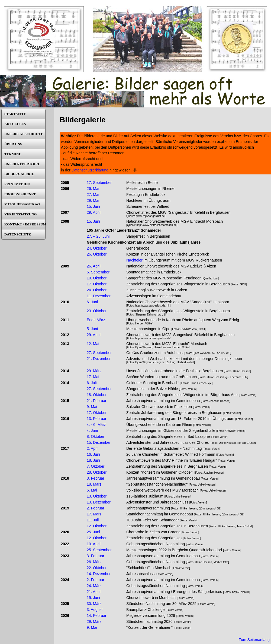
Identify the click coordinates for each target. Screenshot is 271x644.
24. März (94, 586)
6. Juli (92, 383)
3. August (95, 610)
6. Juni (92, 302)
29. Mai (93, 200)
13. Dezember (99, 502)
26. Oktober (97, 254)
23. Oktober (97, 311)
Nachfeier (134, 260)
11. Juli (93, 520)
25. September (99, 550)
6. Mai (92, 490)
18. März (94, 484)
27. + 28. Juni (98, 236)
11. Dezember (99, 296)
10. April (94, 544)
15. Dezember (99, 442)
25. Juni (93, 532)
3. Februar (96, 478)
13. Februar (96, 419)
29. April (94, 212)
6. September (98, 272)
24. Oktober (97, 248)
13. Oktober (97, 496)
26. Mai (93, 189)
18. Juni (93, 460)
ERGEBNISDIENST (20, 194)
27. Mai (93, 195)
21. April (94, 592)
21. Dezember (99, 359)
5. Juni (92, 329)
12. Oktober (97, 526)
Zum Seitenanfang (254, 640)
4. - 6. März (96, 425)
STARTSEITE (15, 114)
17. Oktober (97, 284)
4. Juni (92, 431)
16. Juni (93, 454)
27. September (99, 353)
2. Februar (96, 508)
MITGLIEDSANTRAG (22, 204)
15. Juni (93, 206)
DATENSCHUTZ (18, 234)
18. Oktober (97, 395)
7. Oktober (96, 466)
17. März (94, 514)
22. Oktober (97, 568)
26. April (94, 266)
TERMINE (13, 154)
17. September (99, 183)
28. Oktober (97, 472)
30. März (94, 604)
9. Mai (92, 407)
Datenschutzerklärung (90, 170)
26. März (94, 562)
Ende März (96, 320)
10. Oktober (97, 278)
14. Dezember (99, 574)
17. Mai (93, 377)
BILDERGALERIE (19, 174)
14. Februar (96, 616)
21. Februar (96, 401)
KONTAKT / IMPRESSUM (25, 224)
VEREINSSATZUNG (21, 214)
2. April (93, 448)
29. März (94, 371)
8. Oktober (96, 436)
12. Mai (93, 344)
